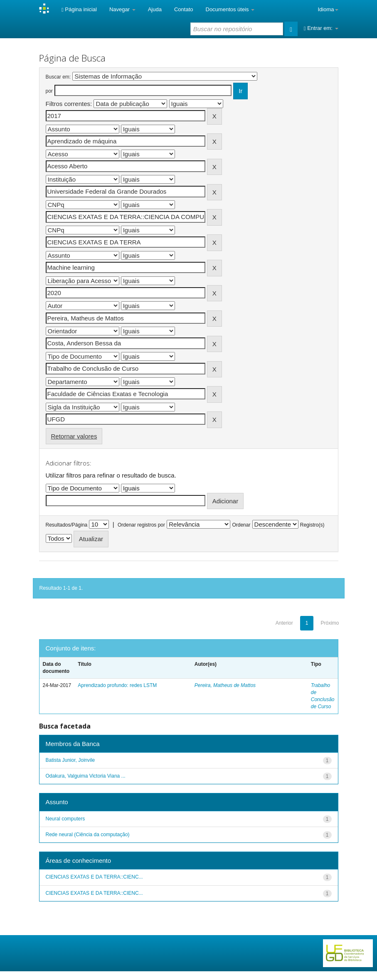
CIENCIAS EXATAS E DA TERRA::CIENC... (94, 877)
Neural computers (65, 819)
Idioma (328, 9)
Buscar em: (58, 77)
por (49, 91)
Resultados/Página (67, 525)
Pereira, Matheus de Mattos (225, 685)
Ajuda (155, 9)
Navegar (122, 9)
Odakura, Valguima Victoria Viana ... (86, 776)
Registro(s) (312, 525)
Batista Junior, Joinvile (70, 760)
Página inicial (79, 9)
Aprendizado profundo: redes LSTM (117, 685)
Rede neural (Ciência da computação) (88, 835)
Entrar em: (321, 28)
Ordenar (241, 525)
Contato (184, 9)
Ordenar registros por (141, 525)
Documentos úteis (230, 9)
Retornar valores (74, 436)
